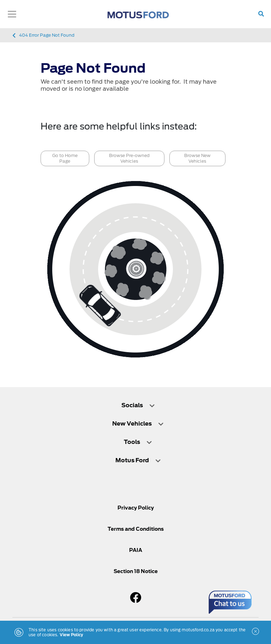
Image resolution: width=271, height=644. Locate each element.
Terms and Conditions (136, 529)
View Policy (71, 635)
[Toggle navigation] (12, 14)
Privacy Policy (136, 508)
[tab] (135, 409)
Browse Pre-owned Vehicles (129, 158)
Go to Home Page (65, 158)
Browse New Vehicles (197, 158)
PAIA (136, 550)
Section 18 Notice (136, 571)
